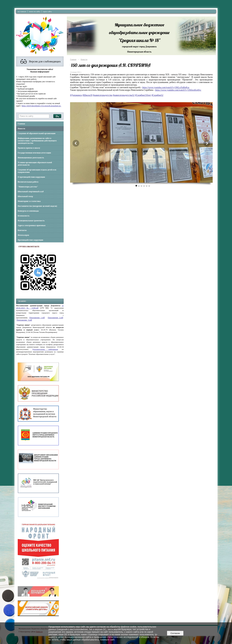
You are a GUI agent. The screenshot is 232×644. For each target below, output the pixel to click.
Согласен (175, 633)
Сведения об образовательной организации (37, 133)
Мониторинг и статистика (29, 201)
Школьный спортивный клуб (31, 192)
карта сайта (47, 11)
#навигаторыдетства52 (124, 95)
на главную (22, 11)
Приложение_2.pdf (56, 318)
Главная (21, 124)
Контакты (22, 230)
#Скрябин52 (157, 95)
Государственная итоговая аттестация (34, 153)
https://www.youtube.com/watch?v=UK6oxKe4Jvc (178, 90)
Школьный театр (25, 196)
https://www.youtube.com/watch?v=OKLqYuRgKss (166, 87)
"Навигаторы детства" (28, 187)
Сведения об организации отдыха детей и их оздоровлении (37, 171)
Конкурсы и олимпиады (28, 211)
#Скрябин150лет (143, 95)
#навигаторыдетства (103, 95)
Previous (76, 143)
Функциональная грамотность (31, 221)
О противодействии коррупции (31, 177)
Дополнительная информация (45, 349)
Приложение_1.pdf (37, 318)
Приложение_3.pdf (24, 320)
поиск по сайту (35, 11)
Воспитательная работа (28, 182)
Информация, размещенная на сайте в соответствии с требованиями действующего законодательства (37, 141)
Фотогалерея (23, 235)
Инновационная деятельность (31, 158)
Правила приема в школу (29, 148)
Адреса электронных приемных (32, 225)
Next (207, 143)
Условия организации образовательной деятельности (35, 164)
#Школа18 (87, 95)
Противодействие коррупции (30, 240)
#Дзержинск (76, 95)
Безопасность (24, 216)
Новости (21, 129)
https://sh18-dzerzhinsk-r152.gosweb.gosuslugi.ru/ (42, 106)
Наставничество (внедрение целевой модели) (37, 206)
